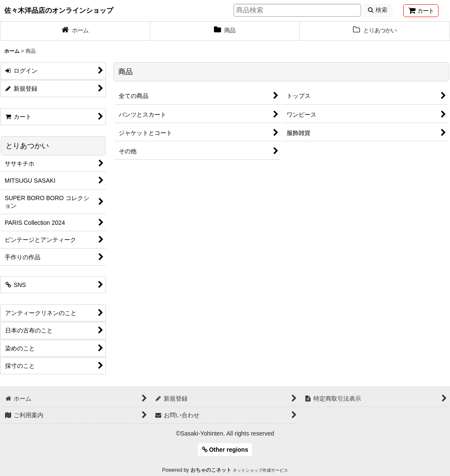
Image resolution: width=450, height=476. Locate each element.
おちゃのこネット (211, 470)
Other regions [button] (225, 450)
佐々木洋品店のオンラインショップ (59, 10)
